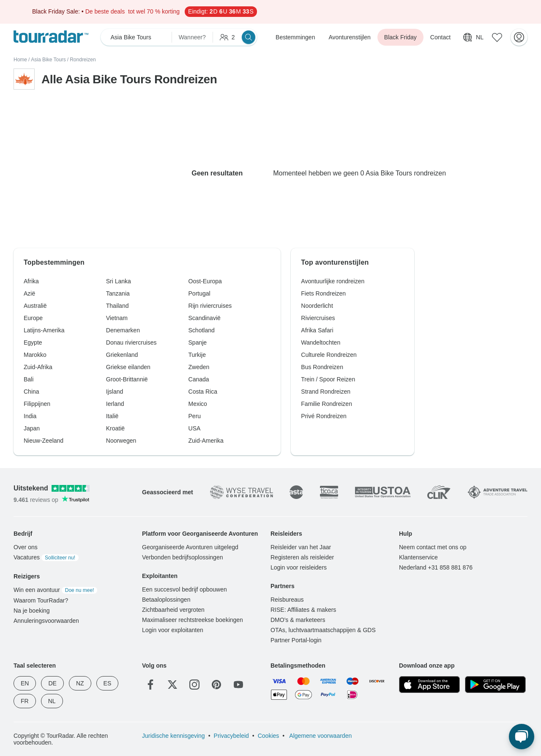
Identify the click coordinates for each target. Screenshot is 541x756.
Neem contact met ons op (433, 547)
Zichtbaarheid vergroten (173, 610)
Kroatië (115, 428)
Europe (33, 318)
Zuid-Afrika (38, 367)
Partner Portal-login (296, 640)
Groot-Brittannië (127, 379)
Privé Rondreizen (324, 416)
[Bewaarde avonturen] (497, 37)
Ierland (115, 404)
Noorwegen (121, 441)
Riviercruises (318, 318)
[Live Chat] (522, 737)
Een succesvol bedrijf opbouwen (184, 589)
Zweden (199, 367)
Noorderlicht (317, 306)
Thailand (117, 306)
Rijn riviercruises (210, 306)
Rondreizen (83, 60)
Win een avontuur (55, 590)
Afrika (31, 281)
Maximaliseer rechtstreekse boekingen (193, 620)
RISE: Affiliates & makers (303, 610)
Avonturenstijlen (349, 37)
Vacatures (46, 557)
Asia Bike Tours (48, 60)
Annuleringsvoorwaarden (46, 621)
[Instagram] (194, 685)
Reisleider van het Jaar (301, 547)
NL (52, 701)
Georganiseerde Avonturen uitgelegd (190, 547)
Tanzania (118, 293)
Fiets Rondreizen (323, 293)
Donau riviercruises (131, 342)
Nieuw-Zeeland (44, 441)
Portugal (199, 293)
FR (25, 701)
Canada (199, 379)
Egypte (33, 342)
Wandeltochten (321, 342)
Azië (29, 293)
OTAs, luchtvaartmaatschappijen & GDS (323, 630)
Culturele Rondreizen (329, 355)
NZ (80, 683)
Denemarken (123, 330)
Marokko (35, 355)
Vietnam (117, 318)
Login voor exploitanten (173, 630)
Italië (112, 416)
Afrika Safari (317, 330)
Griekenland (122, 355)
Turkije (197, 355)
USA (195, 428)
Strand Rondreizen (326, 392)
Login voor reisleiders (299, 567)
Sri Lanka (119, 281)
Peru (195, 416)
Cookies (269, 736)
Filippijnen (37, 404)
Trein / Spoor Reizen (328, 379)
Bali (29, 379)
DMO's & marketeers (298, 620)
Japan (32, 428)
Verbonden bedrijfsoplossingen (182, 557)
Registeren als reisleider (302, 557)
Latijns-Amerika (44, 330)
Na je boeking (32, 611)
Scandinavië (205, 318)
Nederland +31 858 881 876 (436, 567)
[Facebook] (150, 685)
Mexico (198, 404)
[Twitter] (172, 685)
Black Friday (400, 37)
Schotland (202, 330)
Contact (440, 37)
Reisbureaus (287, 600)
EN (25, 683)
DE (52, 683)
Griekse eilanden (128, 367)
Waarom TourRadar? (41, 600)
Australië (35, 306)
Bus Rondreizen (322, 367)
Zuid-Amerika (206, 441)
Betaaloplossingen (166, 600)
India (30, 416)
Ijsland (115, 392)
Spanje (198, 342)
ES (108, 683)
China (31, 392)
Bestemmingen (295, 37)
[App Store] (429, 685)
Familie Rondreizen (327, 404)
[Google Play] (495, 685)
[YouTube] (238, 685)
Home (20, 60)
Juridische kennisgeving (174, 736)
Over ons (26, 547)
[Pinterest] (216, 685)
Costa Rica (203, 392)
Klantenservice (418, 557)
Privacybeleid (231, 736)
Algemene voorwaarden (320, 736)
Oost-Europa (205, 281)
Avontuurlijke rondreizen (333, 281)
